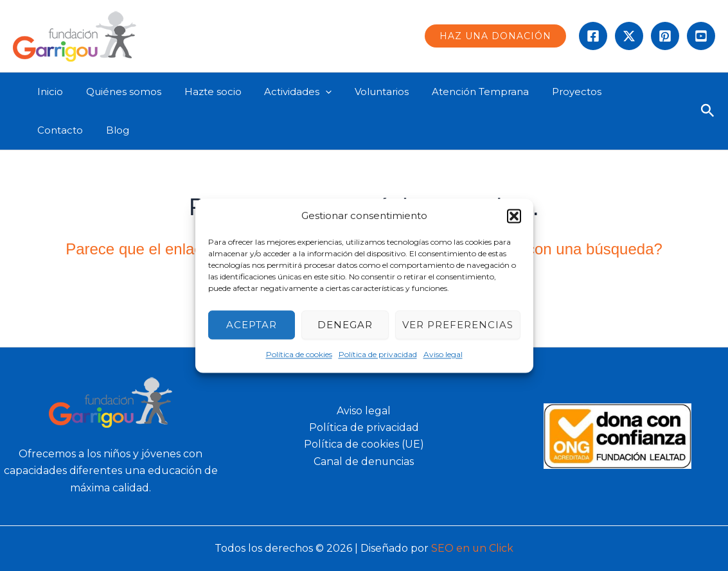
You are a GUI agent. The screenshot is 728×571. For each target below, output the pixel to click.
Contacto (619, 92)
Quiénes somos (118, 92)
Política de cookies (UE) (364, 444)
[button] (514, 216)
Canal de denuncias (364, 461)
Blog (47, 130)
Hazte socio (203, 92)
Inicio (48, 92)
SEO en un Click (473, 548)
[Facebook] (593, 36)
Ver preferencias (458, 325)
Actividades (285, 92)
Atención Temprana (460, 92)
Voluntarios (365, 92)
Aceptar (252, 325)
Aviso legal (443, 355)
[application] (313, 92)
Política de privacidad (378, 355)
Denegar (345, 325)
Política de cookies (299, 355)
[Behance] (701, 36)
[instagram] (665, 36)
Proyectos (552, 92)
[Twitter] (629, 36)
